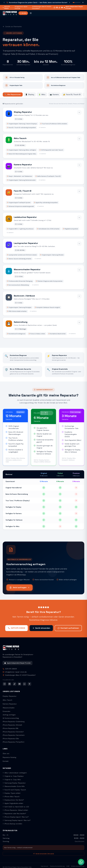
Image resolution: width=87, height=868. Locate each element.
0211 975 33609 (6, 7)
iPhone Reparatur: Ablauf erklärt (15, 810)
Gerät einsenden (41, 628)
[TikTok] (59, 7)
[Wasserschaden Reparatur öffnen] (43, 277)
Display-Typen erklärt (12, 793)
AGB (68, 866)
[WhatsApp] (24, 684)
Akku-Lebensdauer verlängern (15, 773)
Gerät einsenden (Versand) (44, 854)
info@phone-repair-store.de (21, 7)
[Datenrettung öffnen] (43, 328)
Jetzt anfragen (19, 587)
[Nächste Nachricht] (70, 2)
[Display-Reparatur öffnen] (43, 120)
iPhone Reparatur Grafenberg (14, 722)
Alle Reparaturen (13, 94)
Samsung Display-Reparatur (14, 783)
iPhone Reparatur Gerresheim (14, 735)
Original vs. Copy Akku (12, 780)
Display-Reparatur (10, 696)
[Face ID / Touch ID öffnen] (43, 199)
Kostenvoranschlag (11, 718)
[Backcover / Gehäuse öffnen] (43, 303)
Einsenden (7, 711)
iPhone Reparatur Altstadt (12, 725)
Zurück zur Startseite (12, 27)
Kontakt (6, 761)
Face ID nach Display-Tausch (14, 790)
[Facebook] (57, 7)
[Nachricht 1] (74, 2)
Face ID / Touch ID (72, 94)
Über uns (6, 753)
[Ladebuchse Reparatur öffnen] (43, 225)
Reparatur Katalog (9, 757)
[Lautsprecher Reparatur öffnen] (43, 251)
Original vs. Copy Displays (13, 776)
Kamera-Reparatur (10, 704)
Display (30, 94)
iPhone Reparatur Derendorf (13, 732)
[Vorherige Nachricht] (4, 2)
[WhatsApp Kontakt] (81, 862)
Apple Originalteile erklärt (13, 803)
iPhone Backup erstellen (12, 824)
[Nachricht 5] (79, 2)
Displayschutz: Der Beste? (13, 800)
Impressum (45, 866)
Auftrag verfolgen (9, 715)
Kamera (54, 94)
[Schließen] (83, 2)
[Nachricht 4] (78, 2)
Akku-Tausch (7, 700)
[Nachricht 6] (80, 2)
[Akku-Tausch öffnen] (43, 146)
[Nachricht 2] (75, 2)
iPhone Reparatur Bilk (11, 728)
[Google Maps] (29, 684)
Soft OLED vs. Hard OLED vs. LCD (16, 807)
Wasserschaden (9, 708)
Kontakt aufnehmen (68, 628)
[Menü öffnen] (31, 13)
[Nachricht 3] (76, 2)
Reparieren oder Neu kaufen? (14, 814)
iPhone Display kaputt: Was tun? (16, 817)
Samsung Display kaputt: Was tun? (17, 820)
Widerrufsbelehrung (78, 866)
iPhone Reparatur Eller (11, 739)
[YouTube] (62, 7)
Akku (42, 94)
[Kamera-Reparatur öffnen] (43, 172)
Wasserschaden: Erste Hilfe (14, 786)
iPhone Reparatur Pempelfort (14, 742)
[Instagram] (54, 7)
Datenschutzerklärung (57, 866)
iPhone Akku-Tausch (11, 797)
